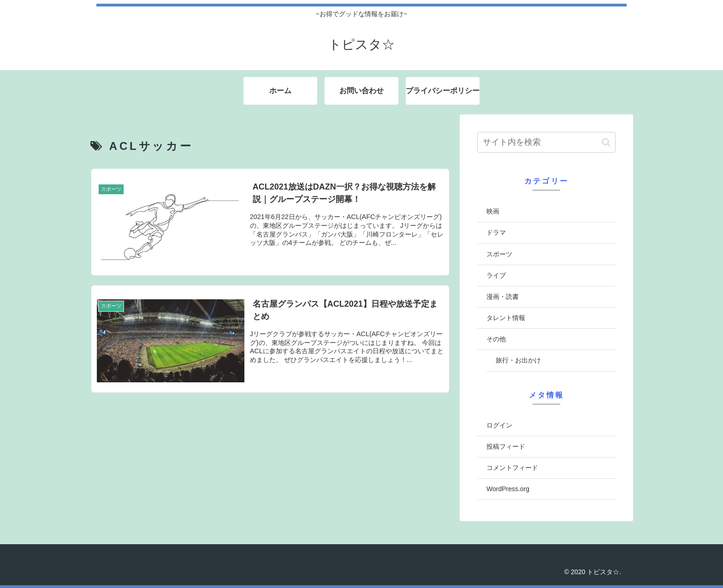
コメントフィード (512, 468)
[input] (546, 142)
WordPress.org (508, 489)
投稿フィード (506, 446)
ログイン (499, 425)
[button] (606, 142)
